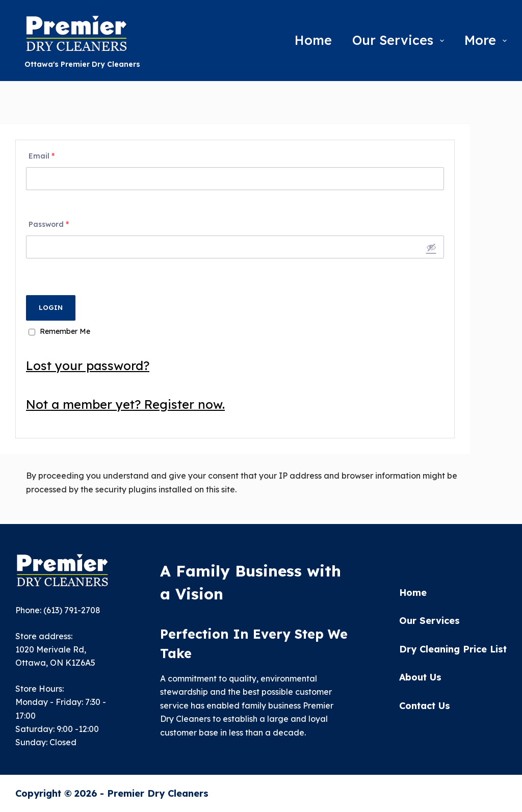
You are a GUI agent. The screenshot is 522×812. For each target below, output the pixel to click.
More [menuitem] (486, 40)
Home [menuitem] (313, 40)
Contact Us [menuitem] (425, 706)
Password (49, 224)
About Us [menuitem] (420, 677)
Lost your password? (88, 365)
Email (42, 156)
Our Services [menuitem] (400, 40)
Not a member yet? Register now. (125, 404)
